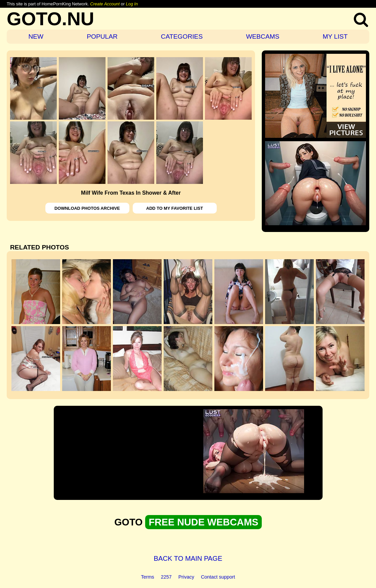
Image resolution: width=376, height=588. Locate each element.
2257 (166, 577)
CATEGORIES (182, 36)
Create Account (105, 4)
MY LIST (335, 36)
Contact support (218, 577)
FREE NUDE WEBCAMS (203, 522)
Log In (132, 4)
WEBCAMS (263, 36)
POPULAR (102, 36)
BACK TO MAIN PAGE (188, 558)
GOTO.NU (50, 19)
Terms (148, 577)
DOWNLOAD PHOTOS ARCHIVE (87, 208)
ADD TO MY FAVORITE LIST (175, 208)
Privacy (186, 577)
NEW (36, 36)
